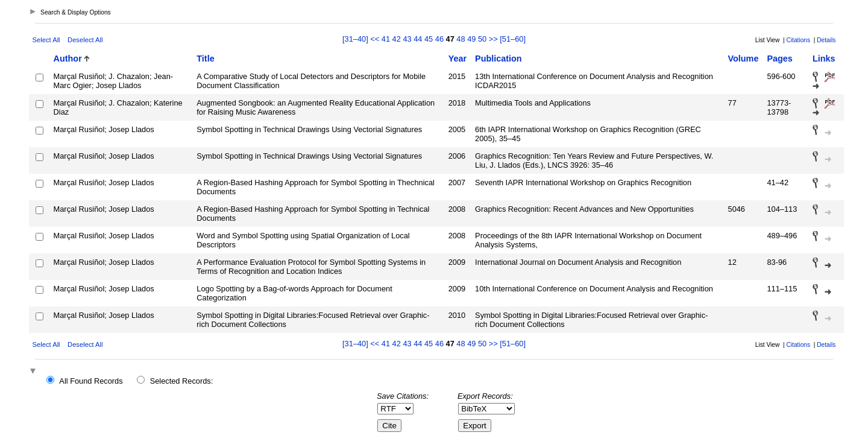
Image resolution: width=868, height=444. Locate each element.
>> (493, 39)
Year (458, 59)
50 (482, 39)
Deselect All (85, 40)
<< (375, 39)
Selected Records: (182, 381)
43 (407, 39)
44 (418, 39)
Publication (498, 59)
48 (461, 39)
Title (205, 59)
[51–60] (513, 39)
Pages (779, 59)
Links (824, 59)
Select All (46, 40)
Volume (744, 59)
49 (471, 39)
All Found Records (91, 381)
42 (397, 39)
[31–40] (356, 39)
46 (439, 39)
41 (386, 39)
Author (68, 59)
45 (429, 39)
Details (826, 40)
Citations (798, 40)
